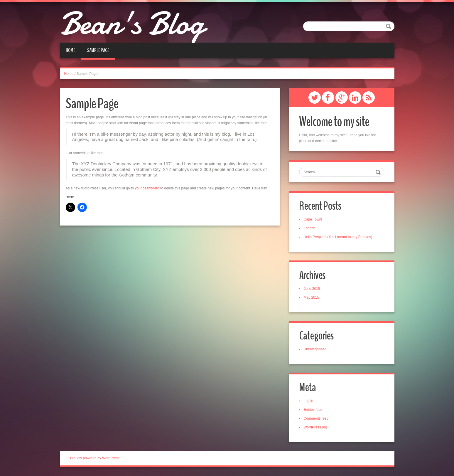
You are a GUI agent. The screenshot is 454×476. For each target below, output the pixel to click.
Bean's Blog (132, 23)
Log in (309, 401)
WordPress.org (315, 427)
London (310, 228)
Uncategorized (315, 349)
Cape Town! (313, 219)
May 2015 (312, 297)
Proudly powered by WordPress (95, 458)
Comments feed (316, 418)
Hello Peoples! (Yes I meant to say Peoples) (338, 237)
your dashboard (147, 188)
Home (70, 50)
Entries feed (313, 410)
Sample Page (98, 50)
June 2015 (312, 289)
